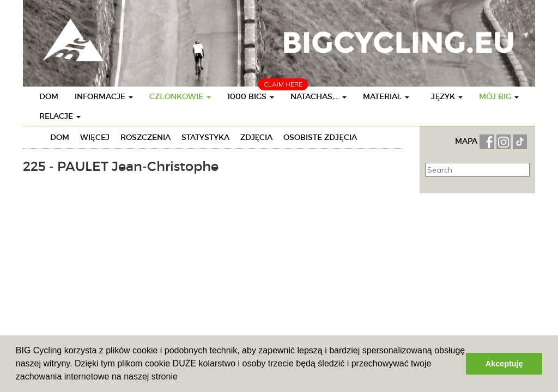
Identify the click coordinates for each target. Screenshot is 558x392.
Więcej (95, 137)
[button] (181, 378)
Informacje (104, 96)
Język (447, 96)
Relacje (60, 116)
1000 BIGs (251, 96)
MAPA (467, 141)
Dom (49, 96)
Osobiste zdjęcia (320, 137)
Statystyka (205, 137)
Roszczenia (145, 137)
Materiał (386, 96)
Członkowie (180, 96)
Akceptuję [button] (504, 364)
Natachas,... (319, 96)
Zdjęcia (257, 137)
